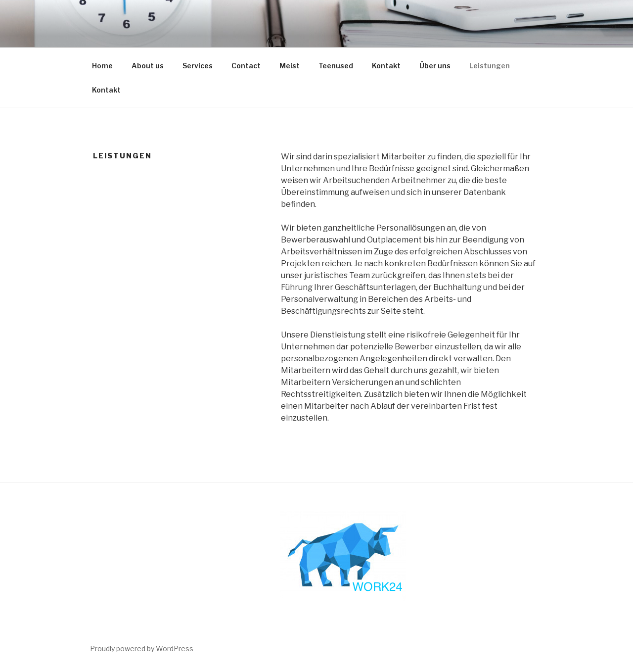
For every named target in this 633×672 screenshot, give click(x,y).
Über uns (435, 66)
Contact (246, 66)
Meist (290, 66)
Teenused (336, 66)
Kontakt (386, 66)
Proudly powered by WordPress (142, 648)
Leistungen (490, 66)
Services (198, 66)
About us (148, 66)
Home (102, 66)
